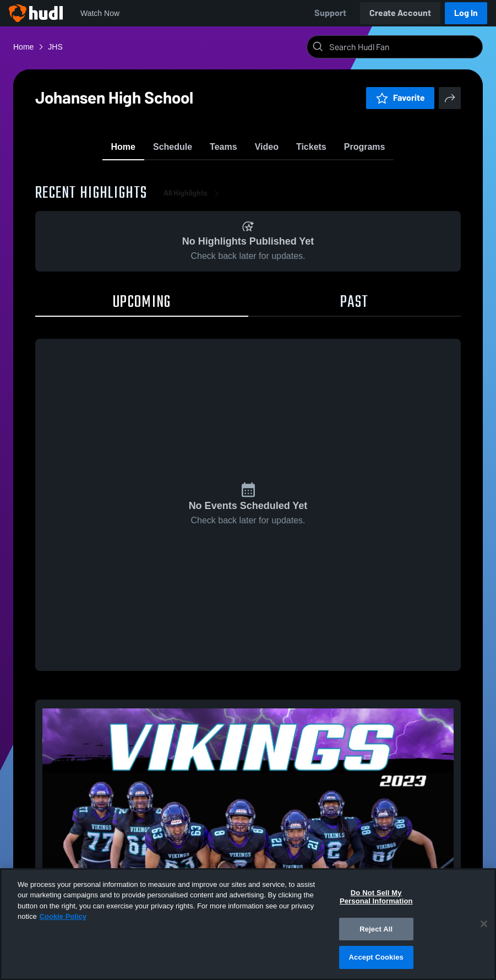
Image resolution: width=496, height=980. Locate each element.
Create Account (400, 13)
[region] (248, 924)
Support (330, 13)
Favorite (400, 98)
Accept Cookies (376, 957)
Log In (466, 13)
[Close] (484, 924)
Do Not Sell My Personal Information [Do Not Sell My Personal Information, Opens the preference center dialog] (376, 897)
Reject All (376, 929)
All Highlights (193, 198)
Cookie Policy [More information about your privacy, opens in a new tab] (63, 916)
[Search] (404, 47)
